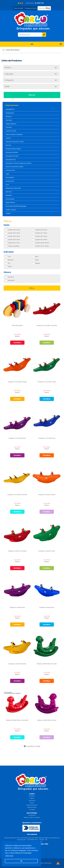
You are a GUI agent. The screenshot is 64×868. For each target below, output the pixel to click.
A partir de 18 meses (42, 243)
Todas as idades (13, 246)
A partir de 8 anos (14, 233)
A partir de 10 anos (14, 230)
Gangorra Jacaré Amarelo (17, 664)
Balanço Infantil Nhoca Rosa (47, 720)
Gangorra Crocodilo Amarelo (17, 495)
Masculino (11, 280)
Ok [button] (21, 861)
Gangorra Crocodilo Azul (47, 438)
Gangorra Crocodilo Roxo (17, 438)
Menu (32, 44)
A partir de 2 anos (14, 243)
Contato (32, 810)
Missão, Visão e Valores (32, 817)
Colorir (32, 803)
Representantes (32, 805)
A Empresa (32, 815)
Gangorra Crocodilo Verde (47, 382)
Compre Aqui (42, 8)
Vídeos (32, 798)
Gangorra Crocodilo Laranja (17, 382)
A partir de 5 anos (41, 236)
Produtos (32, 796)
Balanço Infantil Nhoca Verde (47, 664)
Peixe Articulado (17, 325)
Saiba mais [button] (9, 856)
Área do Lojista (19, 8)
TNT (9, 263)
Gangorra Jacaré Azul (47, 607)
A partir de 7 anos (41, 233)
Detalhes (17, 343)
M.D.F (37, 257)
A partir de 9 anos (41, 230)
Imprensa (32, 801)
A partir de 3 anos (41, 240)
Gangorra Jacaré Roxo (17, 607)
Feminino (11, 277)
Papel (10, 266)
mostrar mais (32, 746)
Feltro (37, 260)
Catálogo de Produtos (31, 8)
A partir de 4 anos (14, 240)
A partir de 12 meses (42, 246)
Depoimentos (32, 807)
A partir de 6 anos (14, 236)
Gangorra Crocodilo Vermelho (47, 325)
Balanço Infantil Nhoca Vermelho (17, 720)
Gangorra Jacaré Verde (47, 551)
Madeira (11, 260)
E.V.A (9, 257)
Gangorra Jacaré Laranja (47, 495)
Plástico (38, 263)
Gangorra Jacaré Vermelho (17, 551)
